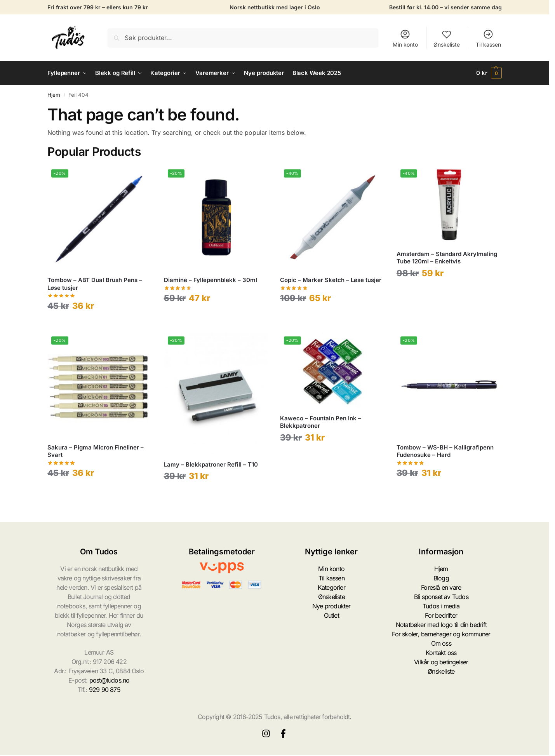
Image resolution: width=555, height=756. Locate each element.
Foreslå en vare (441, 587)
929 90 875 (105, 690)
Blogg (441, 578)
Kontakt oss (441, 653)
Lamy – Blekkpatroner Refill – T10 (211, 464)
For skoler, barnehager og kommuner (441, 634)
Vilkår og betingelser (441, 662)
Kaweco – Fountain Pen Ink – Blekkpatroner (321, 422)
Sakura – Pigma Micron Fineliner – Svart (96, 451)
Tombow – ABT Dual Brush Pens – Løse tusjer (95, 284)
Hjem (54, 95)
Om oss (441, 643)
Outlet (331, 615)
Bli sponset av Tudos (441, 597)
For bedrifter (441, 615)
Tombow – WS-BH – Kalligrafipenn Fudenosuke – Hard (445, 451)
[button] (489, 73)
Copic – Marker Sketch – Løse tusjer (331, 280)
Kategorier (331, 587)
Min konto (405, 38)
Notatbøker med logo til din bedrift (441, 625)
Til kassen (488, 38)
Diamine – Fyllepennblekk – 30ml (211, 280)
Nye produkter (331, 606)
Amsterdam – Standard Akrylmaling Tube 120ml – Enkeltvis (447, 258)
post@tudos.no (110, 680)
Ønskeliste (447, 38)
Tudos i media (441, 606)
